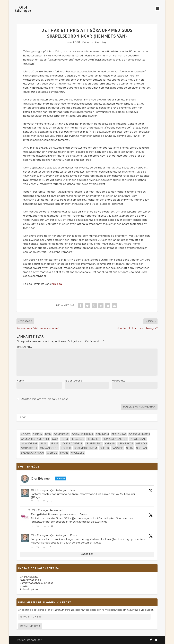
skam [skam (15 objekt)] (130, 448)
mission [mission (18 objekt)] (141, 444)
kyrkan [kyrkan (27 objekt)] (110, 444)
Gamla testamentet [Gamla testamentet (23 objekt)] (35, 439)
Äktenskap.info (29, 589)
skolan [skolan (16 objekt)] (142, 448)
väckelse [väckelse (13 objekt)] (78, 453)
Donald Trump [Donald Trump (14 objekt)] (82, 434)
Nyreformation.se (30, 580)
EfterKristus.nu (29, 577)
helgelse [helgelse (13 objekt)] (77, 439)
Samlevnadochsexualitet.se (37, 583)
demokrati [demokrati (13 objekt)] (62, 434)
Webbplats (119, 381)
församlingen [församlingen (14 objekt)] (139, 434)
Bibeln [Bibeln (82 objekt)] (37, 434)
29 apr (73, 535)
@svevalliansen (68, 515)
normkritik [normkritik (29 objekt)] (29, 448)
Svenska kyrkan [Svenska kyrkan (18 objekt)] (32, 453)
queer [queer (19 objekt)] (104, 448)
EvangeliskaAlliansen (44, 515)
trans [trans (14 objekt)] (64, 453)
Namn (21, 381)
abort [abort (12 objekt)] (25, 434)
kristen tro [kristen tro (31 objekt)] (94, 444)
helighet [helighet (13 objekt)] (93, 439)
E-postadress (74, 381)
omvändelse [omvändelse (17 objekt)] (49, 448)
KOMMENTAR (25, 347)
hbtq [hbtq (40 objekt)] (64, 439)
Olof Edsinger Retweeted (47, 510)
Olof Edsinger (40, 490)
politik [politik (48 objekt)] (66, 448)
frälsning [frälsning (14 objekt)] (119, 434)
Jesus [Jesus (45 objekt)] (54, 444)
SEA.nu (24, 586)
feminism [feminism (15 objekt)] (102, 434)
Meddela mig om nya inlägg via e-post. (44, 399)
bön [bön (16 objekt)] (48, 434)
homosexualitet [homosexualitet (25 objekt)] (115, 439)
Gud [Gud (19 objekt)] (55, 439)
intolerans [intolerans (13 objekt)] (138, 439)
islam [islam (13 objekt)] (44, 444)
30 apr (84, 515)
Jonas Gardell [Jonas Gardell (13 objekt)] (72, 444)
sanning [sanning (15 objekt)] (118, 448)
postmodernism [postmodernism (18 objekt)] (85, 448)
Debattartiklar (91, 43)
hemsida (57, 284)
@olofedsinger (58, 490)
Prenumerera (30, 626)
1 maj (73, 490)
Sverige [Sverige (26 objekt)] (52, 453)
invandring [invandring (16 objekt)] (29, 444)
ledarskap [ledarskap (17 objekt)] (125, 444)
